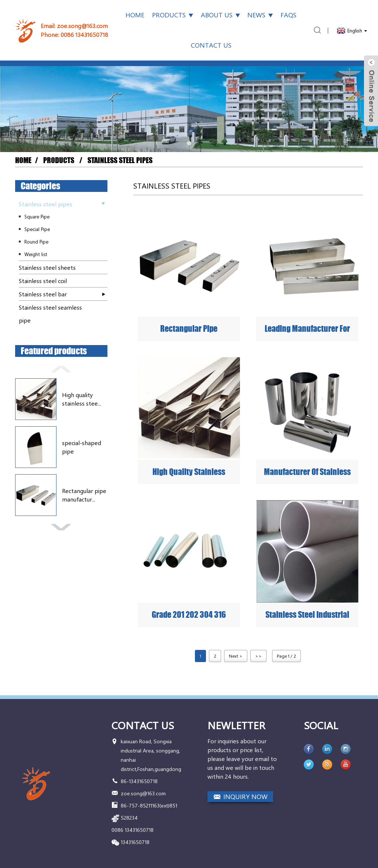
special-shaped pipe (82, 447)
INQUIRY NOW (245, 796)
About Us (220, 15)
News (260, 15)
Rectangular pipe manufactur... (84, 495)
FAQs (288, 15)
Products (173, 15)
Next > (236, 656)
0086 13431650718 (84, 35)
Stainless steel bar (43, 294)
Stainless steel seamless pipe (50, 314)
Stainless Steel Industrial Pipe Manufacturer (307, 615)
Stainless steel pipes (120, 160)
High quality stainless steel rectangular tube (189, 472)
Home (135, 15)
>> (258, 656)
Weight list (36, 254)
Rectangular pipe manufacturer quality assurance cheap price (189, 329)
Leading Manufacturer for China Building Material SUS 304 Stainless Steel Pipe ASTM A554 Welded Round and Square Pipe (307, 329)
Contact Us (211, 45)
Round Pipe (36, 242)
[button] (189, 143)
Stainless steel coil (43, 281)
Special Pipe (37, 229)
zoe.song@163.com (82, 26)
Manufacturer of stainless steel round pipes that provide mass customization (307, 472)
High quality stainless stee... (82, 399)
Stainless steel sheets (47, 267)
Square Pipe (37, 216)
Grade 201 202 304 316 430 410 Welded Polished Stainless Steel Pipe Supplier (189, 615)
